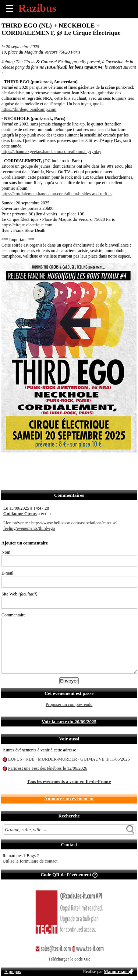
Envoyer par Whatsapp (72, 463)
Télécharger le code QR (69, 959)
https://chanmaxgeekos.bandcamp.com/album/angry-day (51, 152)
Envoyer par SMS (56, 463)
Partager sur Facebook (8, 463)
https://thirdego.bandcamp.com (29, 109)
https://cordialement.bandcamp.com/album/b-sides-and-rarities (57, 194)
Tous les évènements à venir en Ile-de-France (69, 782)
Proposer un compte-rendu (69, 704)
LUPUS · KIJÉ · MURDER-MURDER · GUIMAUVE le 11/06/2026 (69, 759)
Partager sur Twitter (24, 463)
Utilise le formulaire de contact (30, 861)
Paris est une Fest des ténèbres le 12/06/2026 (48, 768)
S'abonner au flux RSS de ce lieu (89, 463)
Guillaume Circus (20, 514)
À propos (13, 972)
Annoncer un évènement (69, 799)
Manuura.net (116, 972)
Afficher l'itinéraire (105, 463)
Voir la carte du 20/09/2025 (69, 722)
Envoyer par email (40, 463)
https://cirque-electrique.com (27, 225)
